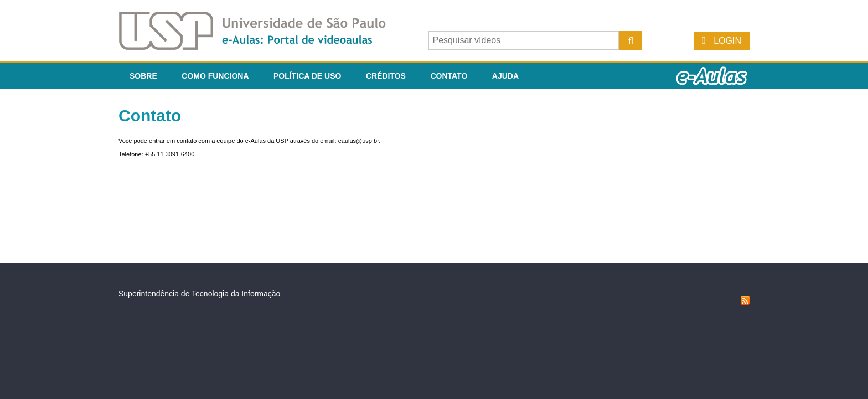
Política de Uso (307, 76)
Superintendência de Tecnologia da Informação (199, 294)
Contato (449, 76)
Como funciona (215, 76)
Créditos (386, 76)
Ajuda (505, 76)
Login (727, 41)
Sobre (143, 76)
